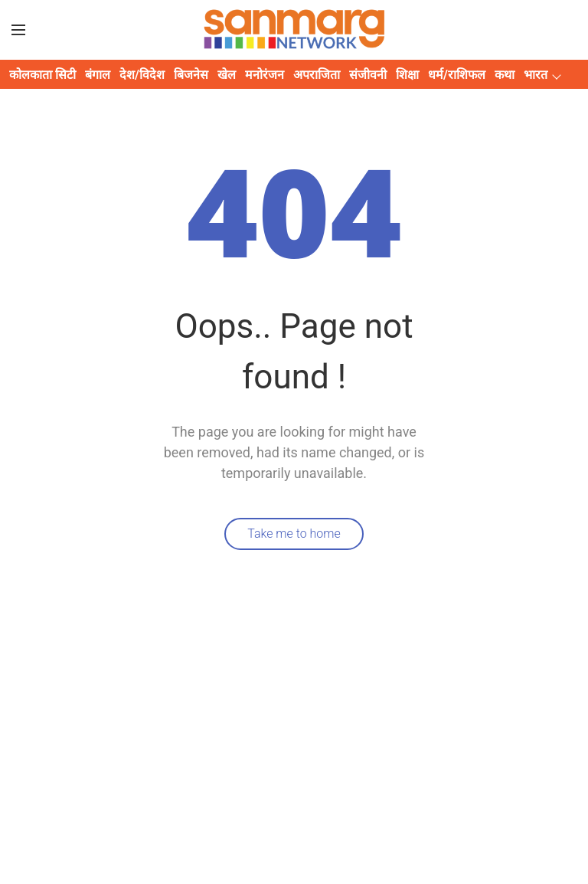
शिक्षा (407, 75)
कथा (505, 75)
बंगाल (98, 75)
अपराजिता (317, 75)
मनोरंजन (265, 75)
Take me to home (294, 534)
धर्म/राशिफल (457, 75)
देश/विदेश (142, 75)
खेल (227, 75)
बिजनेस (191, 75)
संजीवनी (368, 75)
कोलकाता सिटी (42, 75)
